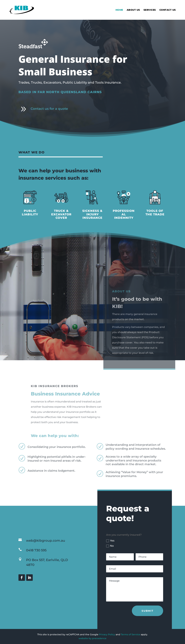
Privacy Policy (107, 634)
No (110, 546)
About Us (133, 10)
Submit (147, 611)
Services (150, 10)
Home (119, 10)
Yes (110, 541)
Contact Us (168, 10)
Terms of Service (130, 634)
